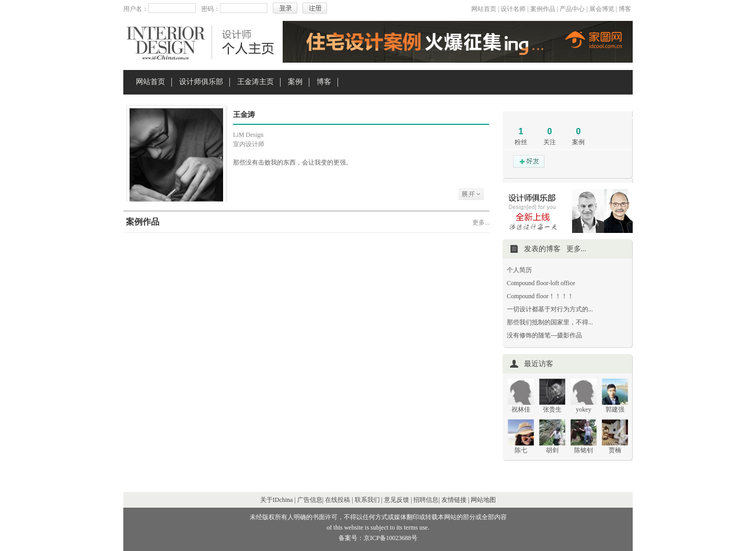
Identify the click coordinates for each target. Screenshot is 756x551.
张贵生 (552, 409)
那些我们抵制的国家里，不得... (550, 322)
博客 (625, 9)
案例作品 (543, 9)
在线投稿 (338, 500)
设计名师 (513, 9)
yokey (583, 409)
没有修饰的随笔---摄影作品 (544, 335)
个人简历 (519, 270)
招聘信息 (426, 500)
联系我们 (367, 500)
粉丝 (521, 142)
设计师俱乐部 (201, 82)
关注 (550, 142)
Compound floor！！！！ (540, 296)
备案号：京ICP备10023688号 (378, 538)
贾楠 (615, 450)
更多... (481, 222)
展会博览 (602, 9)
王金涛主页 (255, 82)
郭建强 (615, 409)
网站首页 (484, 9)
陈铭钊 (584, 450)
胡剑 (552, 450)
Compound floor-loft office (541, 283)
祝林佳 (521, 409)
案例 (295, 82)
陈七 (521, 450)
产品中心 (572, 9)
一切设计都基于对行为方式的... (550, 309)
